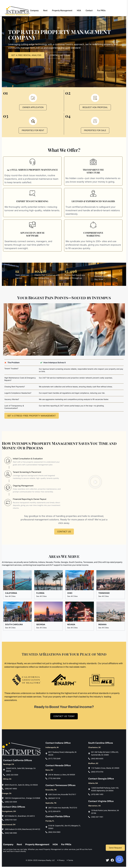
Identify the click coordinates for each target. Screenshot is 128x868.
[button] (95, 482)
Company (36, 11)
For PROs (103, 11)
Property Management (63, 11)
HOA (80, 11)
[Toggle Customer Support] (119, 859)
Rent (47, 11)
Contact (90, 11)
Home (24, 11)
